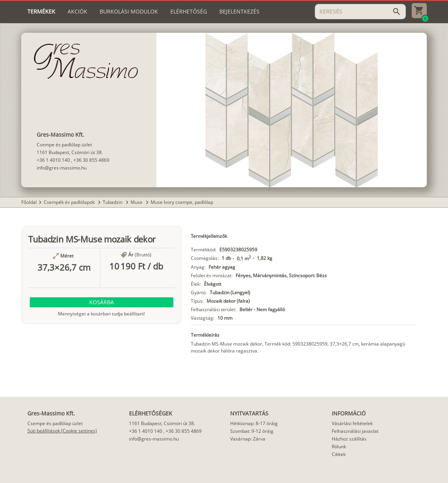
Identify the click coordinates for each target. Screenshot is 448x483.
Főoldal (29, 202)
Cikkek (339, 454)
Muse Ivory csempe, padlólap (182, 202)
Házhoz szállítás (349, 439)
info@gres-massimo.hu (62, 168)
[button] (102, 302)
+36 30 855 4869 (91, 160)
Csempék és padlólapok (70, 202)
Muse (137, 202)
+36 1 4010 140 (53, 160)
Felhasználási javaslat (355, 431)
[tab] (41, 12)
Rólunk (339, 447)
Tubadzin (113, 202)
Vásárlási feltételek (352, 423)
